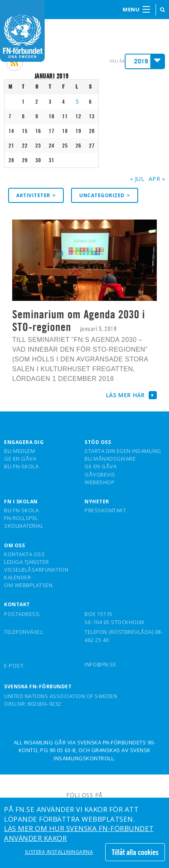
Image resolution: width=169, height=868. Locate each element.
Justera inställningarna (59, 852)
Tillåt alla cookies (135, 852)
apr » (157, 179)
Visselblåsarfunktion (36, 570)
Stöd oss (98, 442)
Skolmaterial (24, 526)
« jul (137, 179)
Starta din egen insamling (123, 451)
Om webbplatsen (28, 585)
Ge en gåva (20, 459)
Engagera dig (24, 442)
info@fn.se (100, 665)
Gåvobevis (100, 475)
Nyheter (97, 502)
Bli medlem (19, 451)
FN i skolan (21, 502)
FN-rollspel (21, 518)
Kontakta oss (24, 555)
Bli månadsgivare (110, 459)
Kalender (17, 578)
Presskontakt (105, 511)
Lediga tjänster (27, 562)
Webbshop (100, 483)
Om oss (14, 546)
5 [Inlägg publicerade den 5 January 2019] (77, 101)
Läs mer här (131, 395)
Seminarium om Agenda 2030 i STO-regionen (79, 321)
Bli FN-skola (21, 467)
